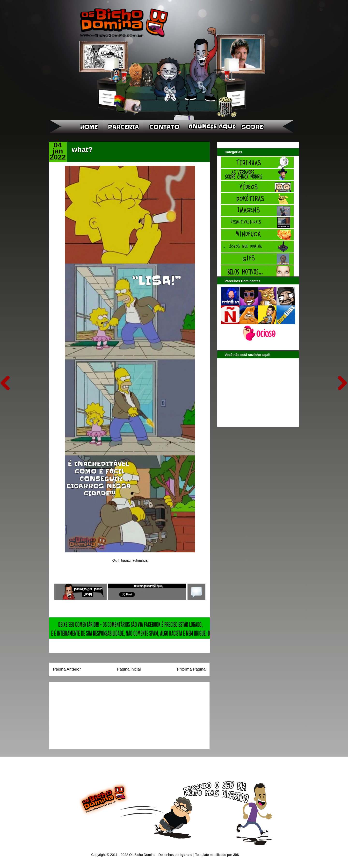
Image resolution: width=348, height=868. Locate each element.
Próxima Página (191, 669)
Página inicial (129, 669)
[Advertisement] (83, 714)
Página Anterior (67, 669)
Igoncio (187, 855)
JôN (236, 855)
